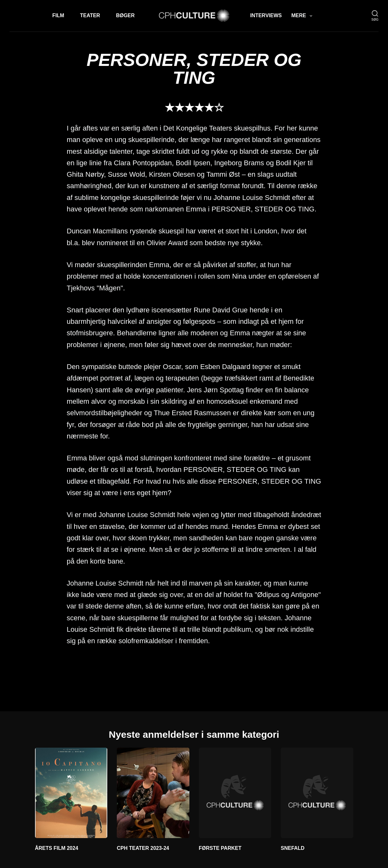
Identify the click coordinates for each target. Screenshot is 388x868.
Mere (303, 16)
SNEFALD (293, 848)
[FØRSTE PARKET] (235, 793)
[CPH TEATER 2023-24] (153, 793)
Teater (90, 15)
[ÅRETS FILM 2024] (71, 793)
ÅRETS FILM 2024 (57, 848)
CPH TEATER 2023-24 (143, 848)
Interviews (266, 15)
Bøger (125, 15)
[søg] (375, 16)
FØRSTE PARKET (220, 848)
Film (58, 15)
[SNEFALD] (317, 793)
